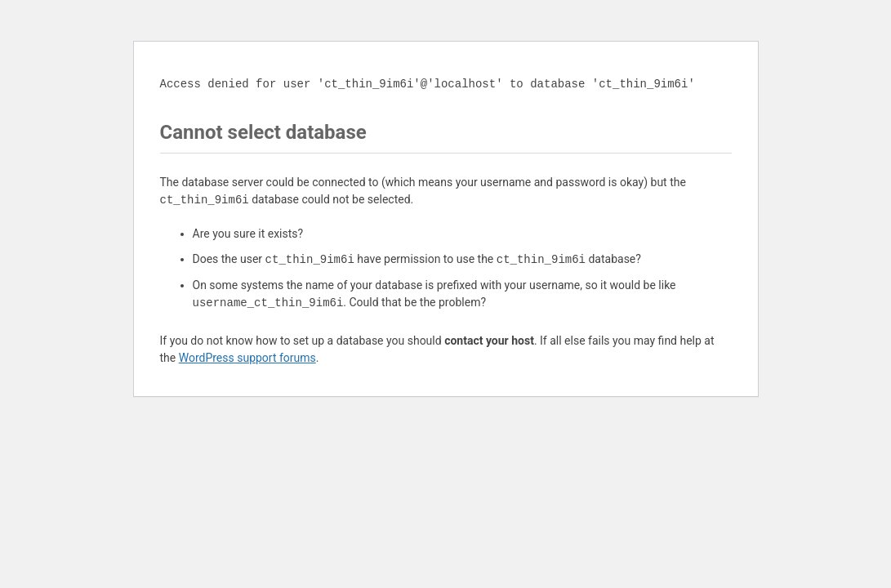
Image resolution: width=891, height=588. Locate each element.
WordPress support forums (247, 358)
